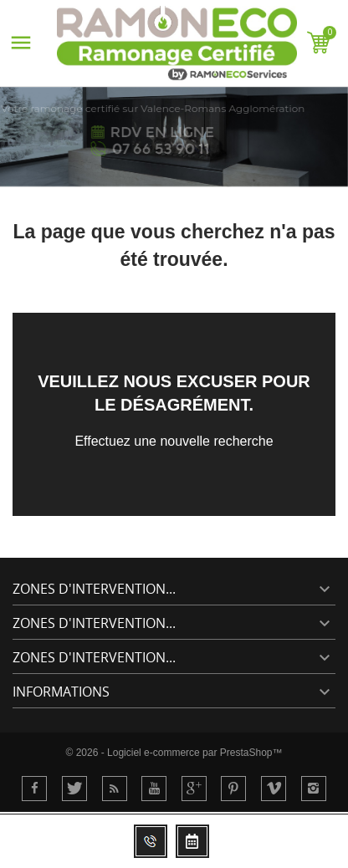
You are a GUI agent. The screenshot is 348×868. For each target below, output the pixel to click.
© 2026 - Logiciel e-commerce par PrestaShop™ (174, 753)
